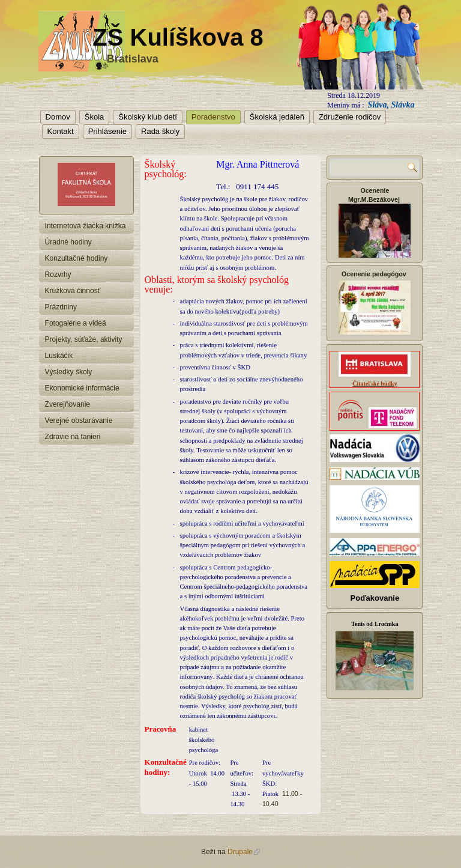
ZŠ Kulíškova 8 (178, 37)
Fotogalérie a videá (76, 323)
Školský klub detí (148, 117)
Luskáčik (59, 356)
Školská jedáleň (277, 117)
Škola (95, 117)
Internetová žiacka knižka (86, 226)
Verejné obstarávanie (79, 420)
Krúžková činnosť (73, 291)
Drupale (244, 852)
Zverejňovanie (68, 404)
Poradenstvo (213, 117)
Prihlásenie (107, 131)
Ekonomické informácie (82, 388)
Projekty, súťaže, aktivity (84, 339)
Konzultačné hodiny (77, 258)
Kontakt (61, 131)
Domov (58, 117)
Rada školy (160, 131)
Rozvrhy (58, 275)
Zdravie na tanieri (73, 437)
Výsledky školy (69, 372)
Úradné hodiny (68, 242)
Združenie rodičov (350, 117)
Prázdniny (61, 307)
